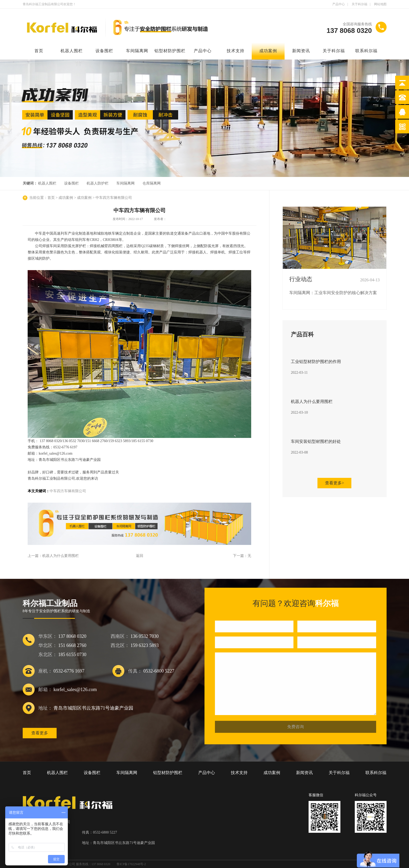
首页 (39, 51)
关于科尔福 (359, 4)
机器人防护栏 (98, 183)
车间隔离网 (137, 51)
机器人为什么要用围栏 (61, 556)
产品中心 (339, 4)
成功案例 (268, 51)
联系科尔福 (366, 51)
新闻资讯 (301, 51)
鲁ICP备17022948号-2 (131, 864)
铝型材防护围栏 (170, 51)
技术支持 (236, 51)
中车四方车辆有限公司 (114, 198)
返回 (140, 556)
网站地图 (380, 4)
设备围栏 (104, 51)
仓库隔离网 (152, 183)
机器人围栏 (72, 51)
